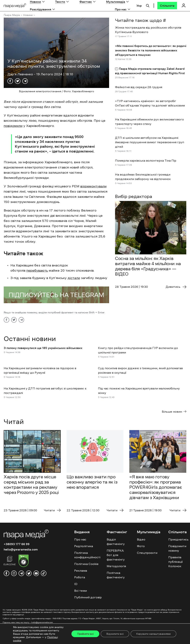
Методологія (116, 566)
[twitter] (29, 573)
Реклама (81, 571)
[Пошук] (148, 5)
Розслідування (41, 9)
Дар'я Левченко (21, 74)
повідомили (13, 126)
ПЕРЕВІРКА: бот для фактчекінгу (116, 555)
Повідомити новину (177, 548)
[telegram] (21, 573)
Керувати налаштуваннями (153, 634)
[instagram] (14, 573)
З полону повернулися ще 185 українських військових (43, 348)
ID (76, 584)
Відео (141, 539)
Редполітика (84, 546)
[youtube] (36, 573)
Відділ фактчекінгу (116, 542)
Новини (28, 15)
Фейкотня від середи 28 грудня (139, 87)
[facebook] (6, 573)
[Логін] (184, 5)
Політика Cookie (86, 564)
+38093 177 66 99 (17, 544)
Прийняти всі (85, 634)
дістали (74, 278)
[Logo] (15, 6)
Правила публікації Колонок (175, 562)
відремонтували (93, 186)
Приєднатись (178, 539)
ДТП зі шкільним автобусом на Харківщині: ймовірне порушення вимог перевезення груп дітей (150, 142)
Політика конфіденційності (87, 555)
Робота (80, 577)
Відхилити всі (115, 634)
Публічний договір (88, 597)
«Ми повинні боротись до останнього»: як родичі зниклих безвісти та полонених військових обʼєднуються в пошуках (151, 50)
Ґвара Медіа (12, 15)
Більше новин (174, 412)
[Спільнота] (167, 6)
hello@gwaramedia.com (21, 549)
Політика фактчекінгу (116, 575)
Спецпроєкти (147, 553)
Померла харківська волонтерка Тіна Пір (146, 160)
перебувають (37, 271)
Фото (141, 546)
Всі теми (81, 591)
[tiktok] (44, 573)
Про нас (121, 9)
